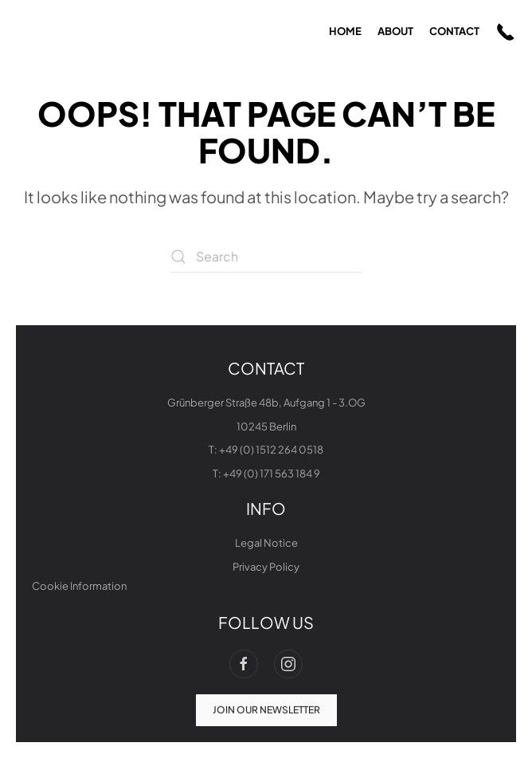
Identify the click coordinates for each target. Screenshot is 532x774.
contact (454, 31)
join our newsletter (266, 708)
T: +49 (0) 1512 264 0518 (266, 450)
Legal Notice (266, 543)
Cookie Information (79, 586)
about (395, 31)
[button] (506, 32)
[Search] (266, 257)
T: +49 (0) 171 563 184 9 (266, 473)
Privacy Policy (266, 567)
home (345, 31)
